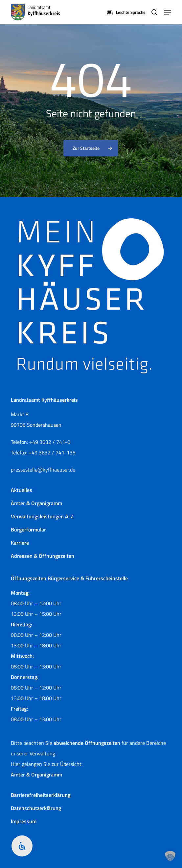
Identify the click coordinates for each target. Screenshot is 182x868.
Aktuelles (22, 490)
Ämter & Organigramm (36, 503)
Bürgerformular (28, 529)
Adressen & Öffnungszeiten (43, 556)
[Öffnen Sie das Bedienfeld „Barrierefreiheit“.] (22, 846)
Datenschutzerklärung (36, 808)
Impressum (24, 821)
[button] (168, 12)
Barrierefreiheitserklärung (41, 795)
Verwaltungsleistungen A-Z (42, 516)
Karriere (20, 543)
